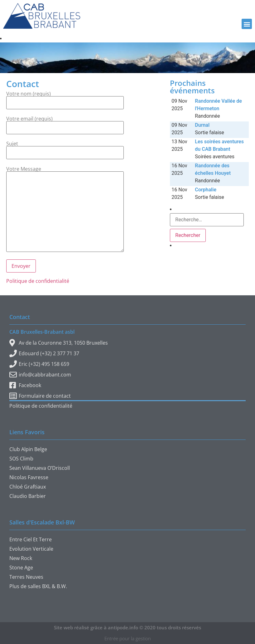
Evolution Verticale (31, 549)
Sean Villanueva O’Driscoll (40, 468)
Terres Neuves (26, 577)
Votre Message (65, 209)
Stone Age (21, 568)
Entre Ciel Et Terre (31, 539)
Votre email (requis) (65, 124)
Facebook (25, 385)
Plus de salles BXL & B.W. (38, 586)
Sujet (65, 149)
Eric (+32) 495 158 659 (39, 364)
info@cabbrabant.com (40, 375)
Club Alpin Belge (28, 449)
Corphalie (206, 190)
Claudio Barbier (28, 496)
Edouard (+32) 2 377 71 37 (44, 353)
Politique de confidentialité (38, 281)
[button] (247, 24)
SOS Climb (21, 459)
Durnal (202, 125)
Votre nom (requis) (65, 99)
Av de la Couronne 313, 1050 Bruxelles (59, 343)
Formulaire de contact (40, 396)
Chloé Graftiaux (28, 487)
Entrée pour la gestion (128, 638)
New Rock (21, 558)
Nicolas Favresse (29, 477)
